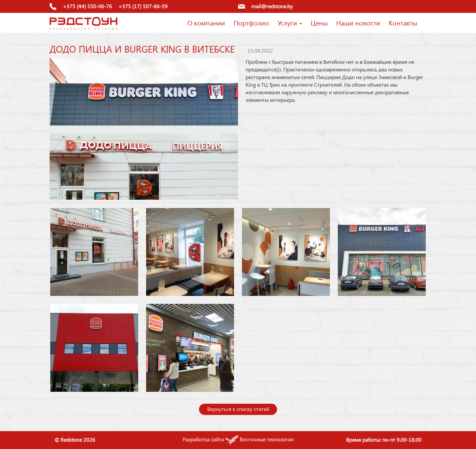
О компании (206, 22)
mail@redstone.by (272, 6)
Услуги (290, 22)
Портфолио (251, 22)
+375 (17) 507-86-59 (143, 6)
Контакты (403, 22)
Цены (319, 22)
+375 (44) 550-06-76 (87, 6)
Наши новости (358, 22)
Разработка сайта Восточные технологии (238, 439)
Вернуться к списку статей (238, 409)
